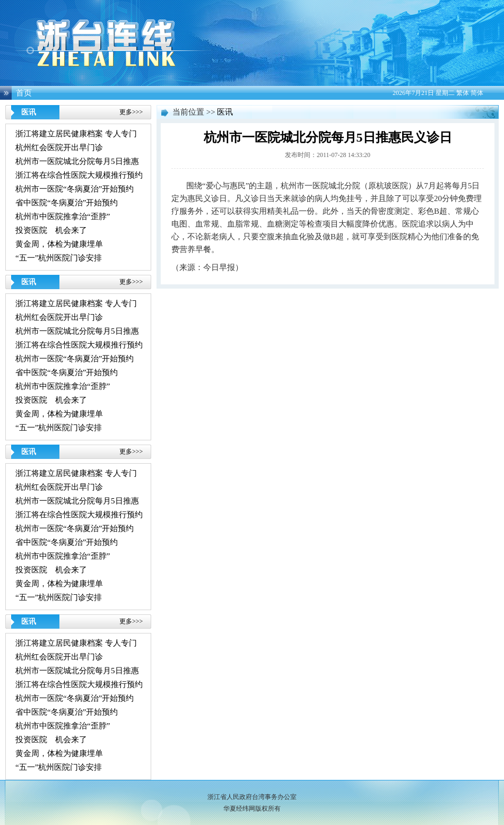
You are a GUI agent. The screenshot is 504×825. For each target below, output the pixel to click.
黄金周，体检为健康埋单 (59, 244)
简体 (477, 93)
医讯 (225, 112)
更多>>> (131, 112)
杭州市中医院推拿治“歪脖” (63, 216)
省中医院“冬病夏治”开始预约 (67, 203)
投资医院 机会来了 (51, 230)
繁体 (463, 93)
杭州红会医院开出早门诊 (59, 147)
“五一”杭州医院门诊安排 (59, 258)
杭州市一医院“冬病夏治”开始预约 (75, 189)
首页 (24, 93)
